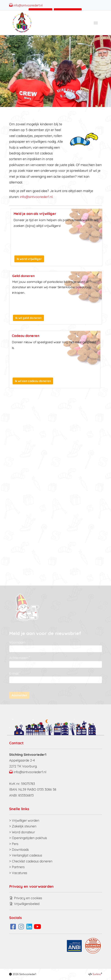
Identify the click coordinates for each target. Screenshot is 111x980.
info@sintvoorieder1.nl (28, 5)
